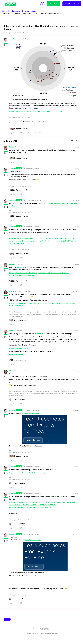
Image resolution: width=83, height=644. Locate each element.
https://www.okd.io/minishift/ (19, 348)
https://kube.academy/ (31, 413)
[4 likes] (19, 158)
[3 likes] (19, 216)
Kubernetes (27, 122)
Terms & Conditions (32, 634)
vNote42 (12, 39)
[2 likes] (18, 320)
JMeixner (12, 291)
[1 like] (17, 400)
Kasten (39, 122)
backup (14, 122)
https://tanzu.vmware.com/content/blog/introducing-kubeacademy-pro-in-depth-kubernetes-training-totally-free (42, 304)
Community (6, 11)
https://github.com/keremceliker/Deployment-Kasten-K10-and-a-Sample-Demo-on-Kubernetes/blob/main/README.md (39, 274)
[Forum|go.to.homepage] (11, 4)
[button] (2, 4)
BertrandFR (13, 147)
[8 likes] (19, 129)
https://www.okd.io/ (16, 355)
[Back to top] (79, 631)
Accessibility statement (49, 634)
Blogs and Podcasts (29, 11)
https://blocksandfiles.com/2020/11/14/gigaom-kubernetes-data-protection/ (36, 111)
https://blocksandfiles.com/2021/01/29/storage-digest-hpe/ (30, 473)
